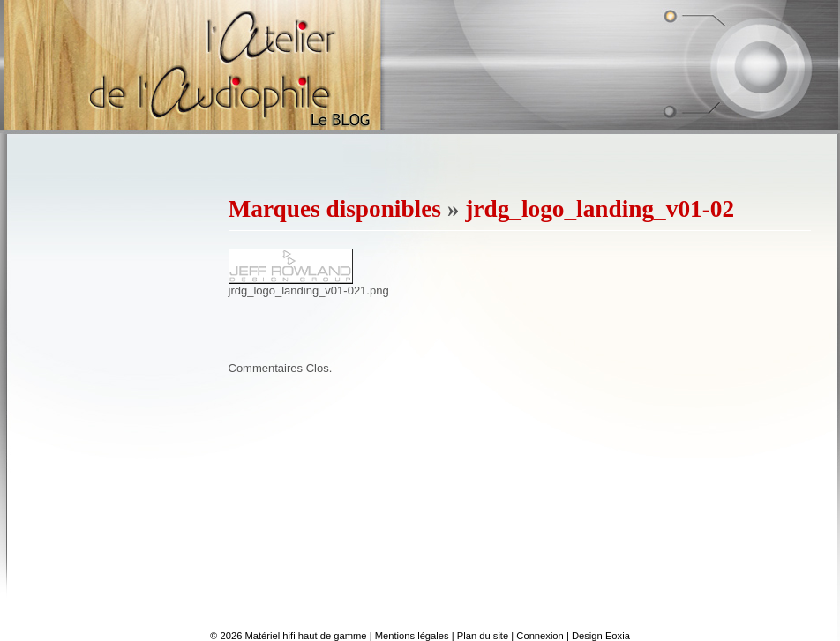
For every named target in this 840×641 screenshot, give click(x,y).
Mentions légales (412, 636)
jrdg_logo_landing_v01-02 (600, 209)
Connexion (540, 636)
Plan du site (483, 636)
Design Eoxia (601, 636)
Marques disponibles (335, 209)
